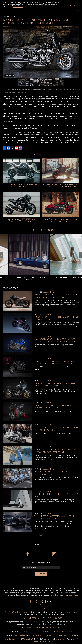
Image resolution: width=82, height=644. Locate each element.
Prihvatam (72, 6)
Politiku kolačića (18, 7)
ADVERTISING (34, 618)
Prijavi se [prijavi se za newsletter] (41, 574)
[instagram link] (54, 554)
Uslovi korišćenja (61, 639)
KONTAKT (58, 618)
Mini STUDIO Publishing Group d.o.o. (17, 612)
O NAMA (23, 618)
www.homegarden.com (38, 635)
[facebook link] (28, 554)
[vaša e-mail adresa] (41, 568)
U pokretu (6, 17)
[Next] (78, 52)
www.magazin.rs (31, 632)
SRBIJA (45, 608)
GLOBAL (37, 608)
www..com (52, 628)
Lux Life (6, 588)
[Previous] (4, 52)
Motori (13, 17)
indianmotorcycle (9, 75)
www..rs (38, 628)
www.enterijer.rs (20, 635)
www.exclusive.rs (64, 632)
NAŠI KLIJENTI (47, 618)
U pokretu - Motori (49, 292)
